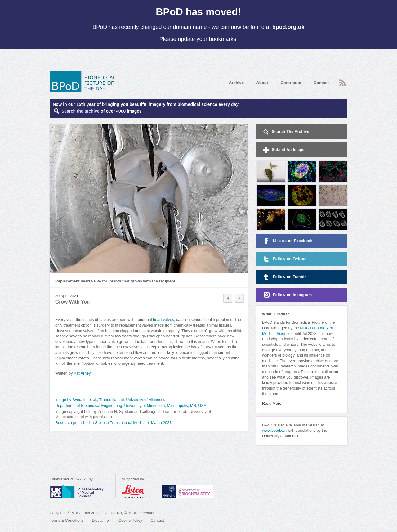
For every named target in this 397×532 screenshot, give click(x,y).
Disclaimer (101, 521)
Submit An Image (283, 150)
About (262, 83)
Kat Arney (82, 373)
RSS (343, 83)
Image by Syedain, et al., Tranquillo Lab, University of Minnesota (111, 400)
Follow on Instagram (287, 295)
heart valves (163, 320)
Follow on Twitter (284, 259)
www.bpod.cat (274, 431)
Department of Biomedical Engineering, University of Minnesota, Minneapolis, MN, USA (131, 406)
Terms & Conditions (67, 521)
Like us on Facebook (287, 241)
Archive (236, 83)
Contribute (291, 83)
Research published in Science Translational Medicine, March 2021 (113, 423)
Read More (272, 404)
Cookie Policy (130, 521)
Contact (321, 83)
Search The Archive (286, 132)
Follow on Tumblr (284, 277)
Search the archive (80, 111)
